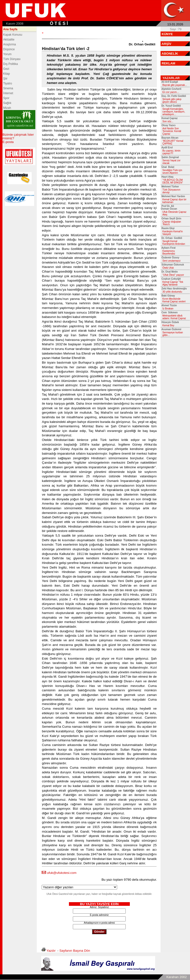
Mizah (7, 108)
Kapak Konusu (13, 35)
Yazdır (51, 951)
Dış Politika (10, 64)
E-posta (8, 142)
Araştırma (9, 44)
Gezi (6, 69)
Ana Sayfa (10, 29)
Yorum (7, 54)
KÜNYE (167, 34)
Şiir (5, 79)
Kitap (6, 74)
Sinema (8, 88)
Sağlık (7, 103)
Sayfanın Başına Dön (75, 951)
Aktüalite (9, 40)
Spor (6, 98)
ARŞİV (166, 44)
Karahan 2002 (177, 977)
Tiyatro (8, 83)
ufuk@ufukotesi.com (62, 873)
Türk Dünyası (12, 59)
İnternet (8, 93)
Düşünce (9, 49)
